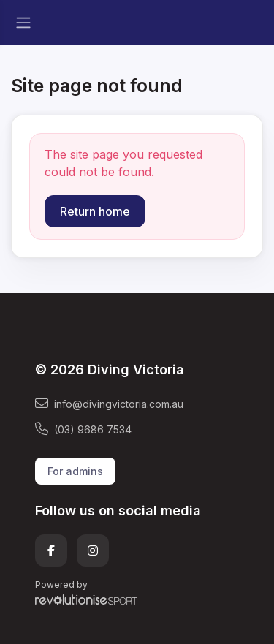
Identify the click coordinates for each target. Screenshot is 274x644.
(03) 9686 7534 (83, 429)
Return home (95, 211)
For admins (75, 471)
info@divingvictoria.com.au (109, 404)
